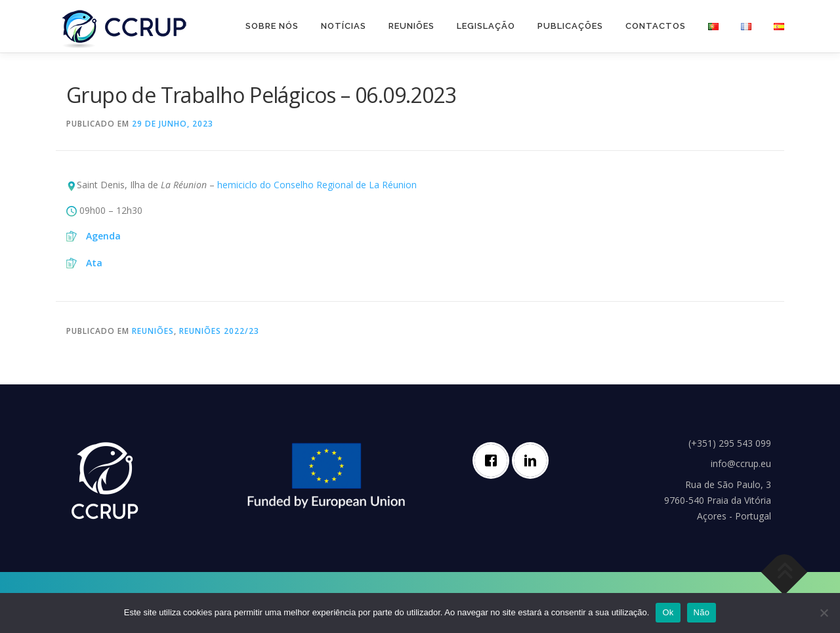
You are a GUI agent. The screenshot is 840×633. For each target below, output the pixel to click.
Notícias (344, 26)
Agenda (103, 236)
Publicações (570, 26)
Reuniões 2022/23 (219, 331)
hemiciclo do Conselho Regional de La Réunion (317, 185)
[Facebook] (494, 460)
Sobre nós (272, 26)
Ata (94, 263)
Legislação (486, 26)
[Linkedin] (534, 460)
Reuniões (411, 26)
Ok (668, 612)
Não (702, 612)
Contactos (656, 26)
